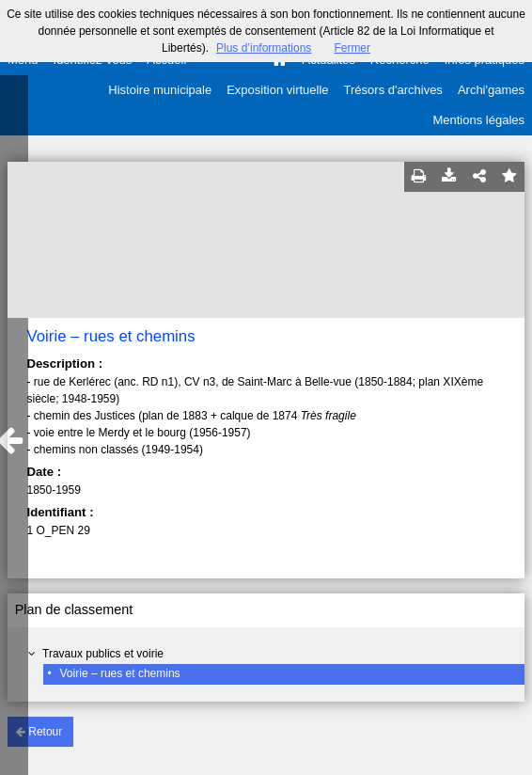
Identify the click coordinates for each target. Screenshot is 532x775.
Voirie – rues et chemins (120, 673)
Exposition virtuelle (277, 90)
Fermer (352, 48)
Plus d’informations (264, 48)
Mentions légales (478, 120)
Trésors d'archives (393, 90)
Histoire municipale (160, 90)
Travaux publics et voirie (103, 654)
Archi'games (491, 90)
